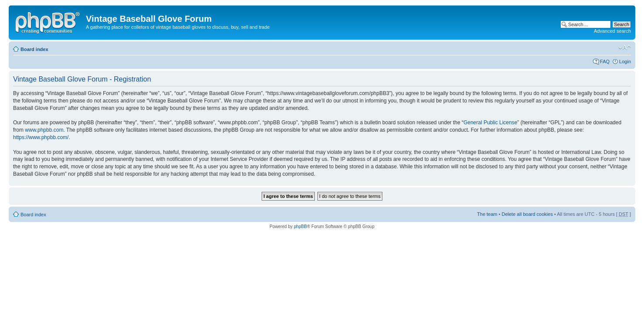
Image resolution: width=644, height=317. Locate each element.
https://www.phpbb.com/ (41, 137)
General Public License (490, 123)
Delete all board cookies (527, 214)
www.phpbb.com (44, 130)
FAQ (605, 61)
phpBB (300, 227)
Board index (34, 49)
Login (625, 61)
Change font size (625, 48)
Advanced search (612, 31)
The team (487, 214)
